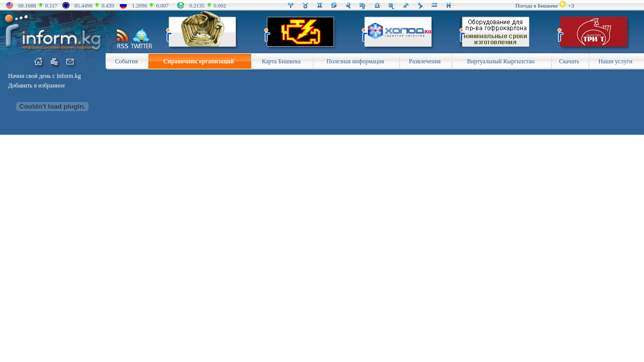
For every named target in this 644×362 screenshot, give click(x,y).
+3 (571, 6)
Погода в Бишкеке (537, 6)
